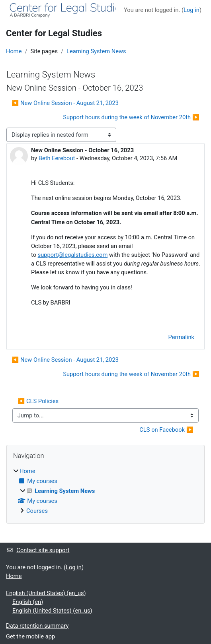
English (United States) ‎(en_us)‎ (46, 593)
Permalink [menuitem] (181, 337)
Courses (37, 511)
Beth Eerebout (57, 158)
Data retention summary (37, 626)
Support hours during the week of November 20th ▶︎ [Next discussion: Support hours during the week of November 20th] (131, 117)
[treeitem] (105, 491)
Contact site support (38, 550)
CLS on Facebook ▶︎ (166, 430)
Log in (191, 10)
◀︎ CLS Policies (38, 401)
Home (14, 51)
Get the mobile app (30, 636)
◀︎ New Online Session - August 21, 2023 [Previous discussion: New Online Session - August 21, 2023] (65, 103)
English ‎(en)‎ (28, 602)
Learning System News (96, 51)
